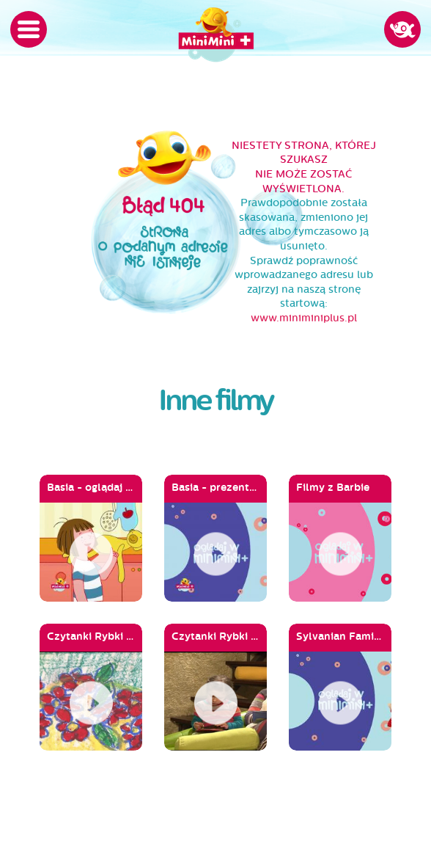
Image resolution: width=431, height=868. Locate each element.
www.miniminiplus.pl (304, 318)
